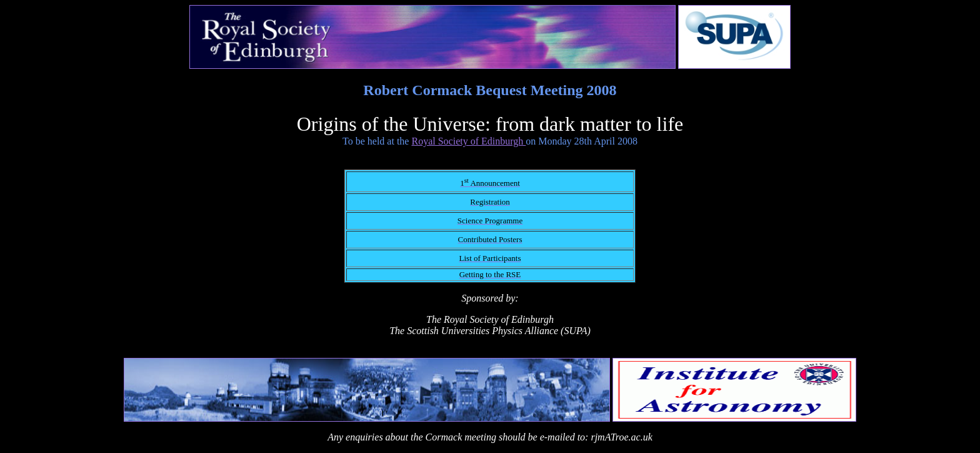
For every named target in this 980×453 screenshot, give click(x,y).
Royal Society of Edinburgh (468, 141)
